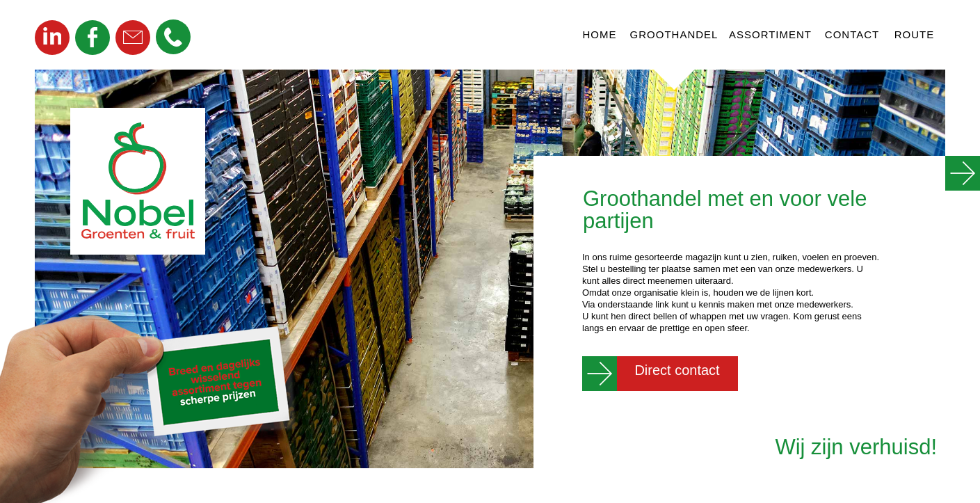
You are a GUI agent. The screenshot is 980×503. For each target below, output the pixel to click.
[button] (173, 37)
